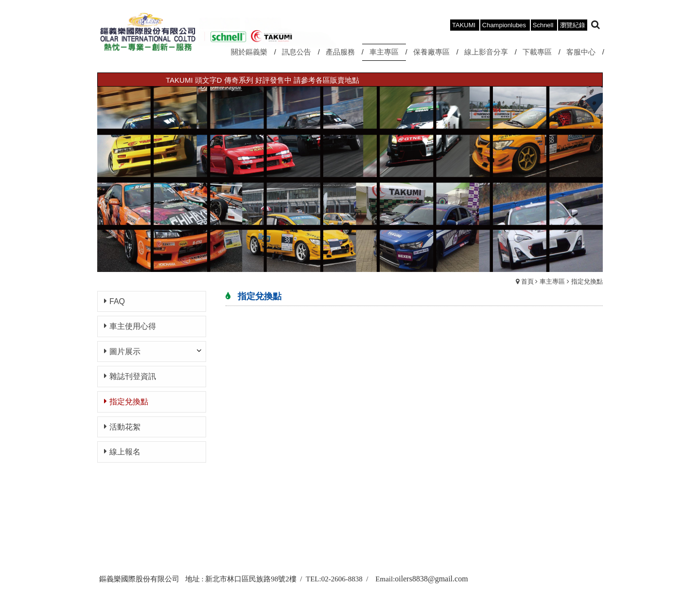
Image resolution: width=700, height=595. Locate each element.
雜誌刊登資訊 (133, 376)
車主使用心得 (133, 326)
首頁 (527, 281)
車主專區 (552, 281)
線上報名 (125, 452)
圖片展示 (125, 352)
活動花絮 (125, 427)
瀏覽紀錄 (573, 25)
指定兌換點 (587, 281)
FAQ (117, 301)
